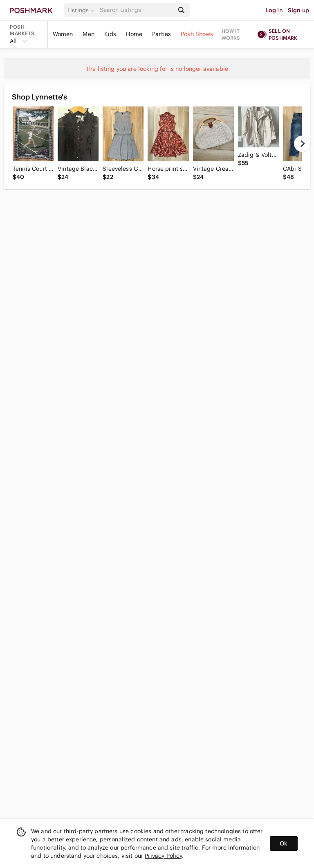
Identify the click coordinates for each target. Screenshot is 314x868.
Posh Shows (197, 34)
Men (88, 34)
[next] (302, 144)
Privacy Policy (163, 856)
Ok (284, 843)
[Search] (136, 10)
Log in (274, 10)
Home (134, 34)
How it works (231, 34)
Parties (161, 34)
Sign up (298, 10)
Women (63, 34)
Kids (110, 34)
